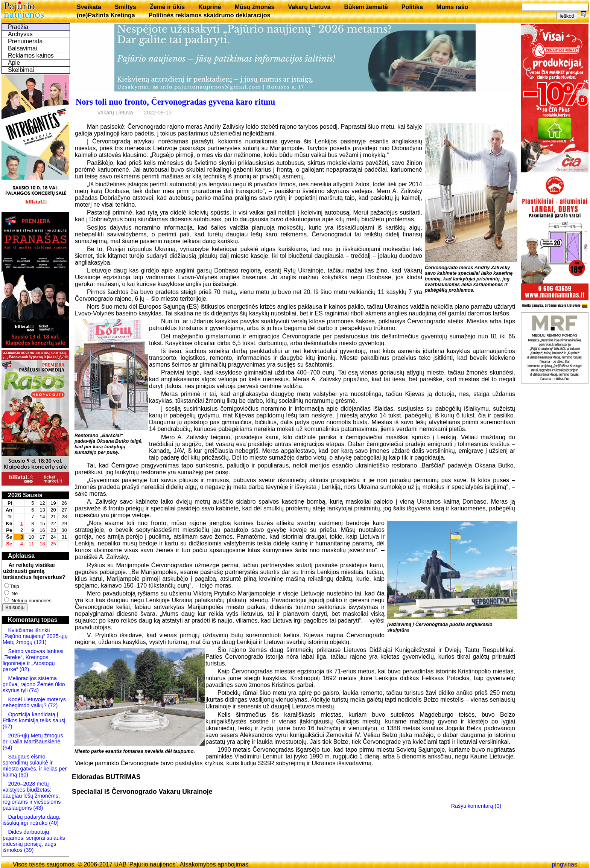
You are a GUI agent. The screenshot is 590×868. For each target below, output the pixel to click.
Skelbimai (21, 70)
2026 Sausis (25, 495)
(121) (40, 642)
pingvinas (564, 864)
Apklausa (21, 556)
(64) (8, 748)
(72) (52, 705)
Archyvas (20, 34)
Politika (412, 7)
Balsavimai (22, 48)
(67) (8, 726)
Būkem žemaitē (366, 7)
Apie (14, 63)
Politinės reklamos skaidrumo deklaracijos (210, 15)
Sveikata (89, 7)
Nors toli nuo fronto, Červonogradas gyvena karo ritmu (175, 102)
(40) (53, 823)
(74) (33, 690)
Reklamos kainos (31, 56)
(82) (24, 669)
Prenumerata (25, 41)
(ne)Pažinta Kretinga (106, 15)
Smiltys (125, 7)
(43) (38, 808)
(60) (23, 775)
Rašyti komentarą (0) (476, 806)
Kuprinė (210, 7)
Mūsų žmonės (255, 7)
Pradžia (18, 27)
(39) (28, 850)
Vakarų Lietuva (309, 7)
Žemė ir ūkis (167, 7)
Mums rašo (452, 7)
